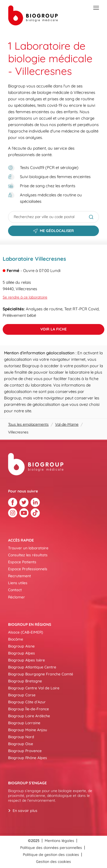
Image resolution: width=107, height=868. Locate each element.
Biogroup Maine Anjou (28, 730)
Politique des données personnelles (51, 848)
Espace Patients (22, 562)
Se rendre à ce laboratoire (25, 297)
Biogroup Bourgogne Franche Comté (41, 674)
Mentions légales (59, 841)
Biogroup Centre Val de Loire (34, 688)
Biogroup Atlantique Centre (32, 667)
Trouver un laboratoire (28, 548)
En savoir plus (25, 811)
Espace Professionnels (28, 569)
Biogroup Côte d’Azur (27, 702)
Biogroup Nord (21, 737)
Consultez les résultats (28, 555)
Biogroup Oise (21, 744)
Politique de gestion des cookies (51, 855)
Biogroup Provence (25, 751)
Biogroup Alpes (22, 653)
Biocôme (16, 639)
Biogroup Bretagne (25, 681)
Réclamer (17, 597)
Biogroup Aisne (21, 646)
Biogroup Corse (22, 695)
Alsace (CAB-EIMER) (26, 632)
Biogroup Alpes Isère (26, 660)
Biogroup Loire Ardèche (29, 716)
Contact (15, 590)
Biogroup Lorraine (24, 723)
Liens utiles (18, 583)
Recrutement (19, 576)
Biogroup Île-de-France (28, 709)
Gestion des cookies (53, 862)
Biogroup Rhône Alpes (28, 758)
